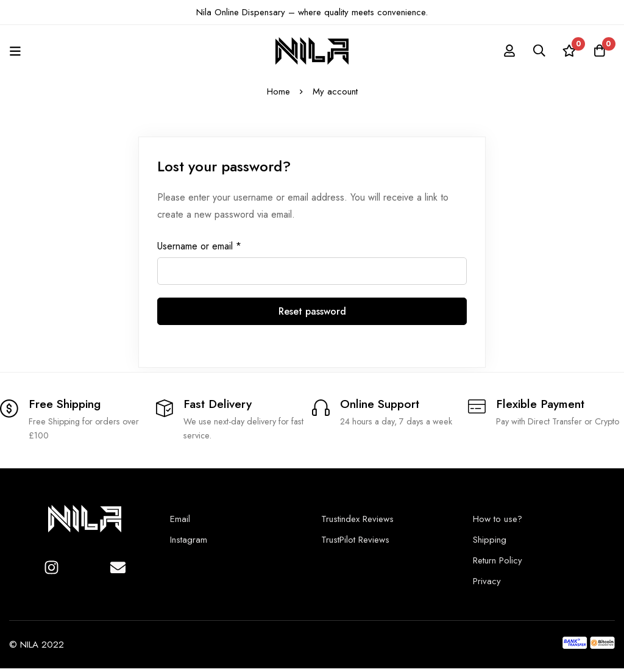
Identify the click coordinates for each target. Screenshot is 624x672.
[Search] (538, 51)
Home (278, 91)
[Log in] (508, 51)
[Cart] (599, 51)
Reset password (312, 311)
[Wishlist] (569, 51)
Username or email (199, 246)
